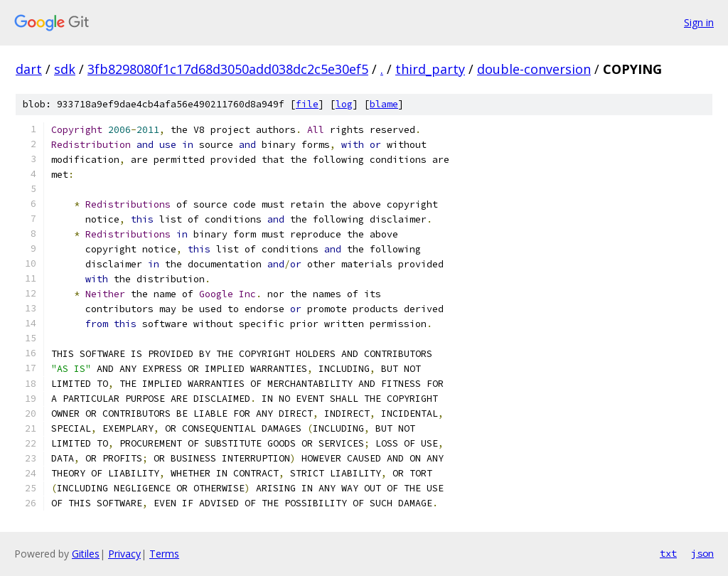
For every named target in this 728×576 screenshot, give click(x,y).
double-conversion (534, 69)
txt (668, 553)
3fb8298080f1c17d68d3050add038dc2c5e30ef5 (228, 69)
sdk (65, 69)
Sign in (699, 22)
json (702, 553)
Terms (164, 554)
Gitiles (86, 554)
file (307, 104)
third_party (430, 69)
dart (29, 69)
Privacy (124, 554)
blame (384, 104)
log (344, 104)
